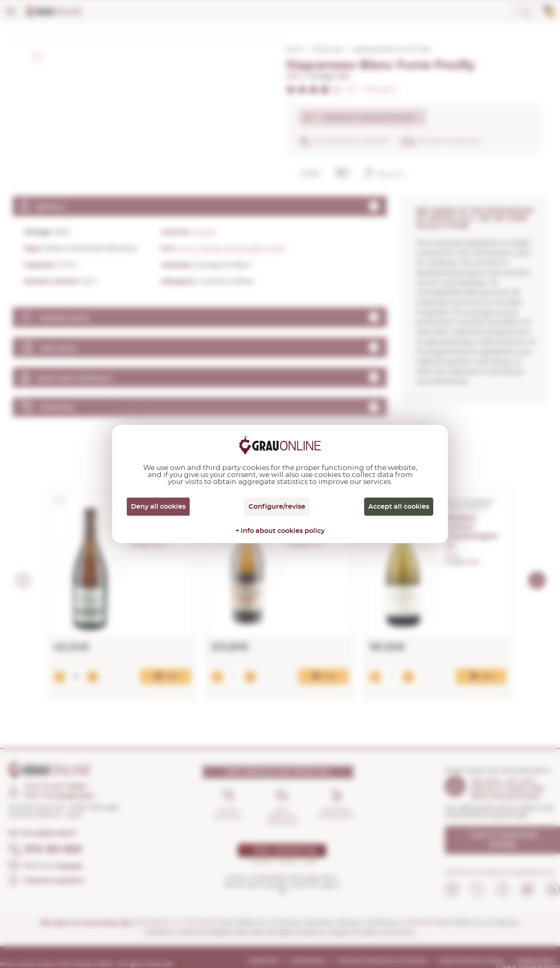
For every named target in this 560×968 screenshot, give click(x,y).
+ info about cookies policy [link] (280, 531)
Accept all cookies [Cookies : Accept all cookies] (399, 507)
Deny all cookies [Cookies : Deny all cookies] (158, 507)
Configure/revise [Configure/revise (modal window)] (277, 507)
